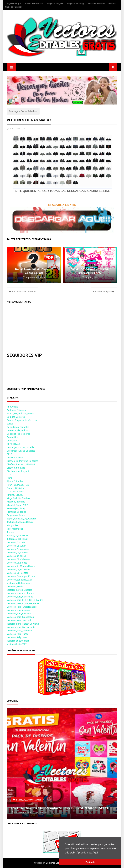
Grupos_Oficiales (15, 488)
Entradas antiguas (104, 292)
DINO (9, 454)
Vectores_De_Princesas (18, 570)
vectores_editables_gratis (19, 583)
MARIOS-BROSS (15, 495)
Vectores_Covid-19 (16, 542)
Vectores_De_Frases (17, 563)
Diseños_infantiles (16, 468)
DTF (9, 475)
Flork (9, 478)
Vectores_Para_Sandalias (20, 631)
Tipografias (13, 525)
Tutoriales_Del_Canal (17, 539)
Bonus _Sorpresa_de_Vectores (22, 420)
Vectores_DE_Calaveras (19, 559)
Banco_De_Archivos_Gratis (20, 413)
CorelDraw (12, 441)
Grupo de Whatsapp (76, 4)
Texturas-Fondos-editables (20, 522)
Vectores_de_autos (16, 556)
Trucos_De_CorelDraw (18, 536)
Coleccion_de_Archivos (18, 430)
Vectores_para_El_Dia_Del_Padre (23, 603)
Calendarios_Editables (18, 427)
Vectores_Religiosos (17, 637)
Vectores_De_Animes (17, 553)
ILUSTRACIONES (15, 492)
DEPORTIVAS (13, 444)
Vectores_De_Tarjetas (18, 573)
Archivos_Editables (16, 410)
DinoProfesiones (15, 458)
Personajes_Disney (16, 508)
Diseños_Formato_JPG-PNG (21, 464)
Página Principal (14, 4)
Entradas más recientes (23, 292)
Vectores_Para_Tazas (18, 634)
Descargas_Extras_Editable (20, 447)
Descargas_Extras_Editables (23, 111)
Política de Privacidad (34, 4)
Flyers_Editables (15, 481)
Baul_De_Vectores (16, 417)
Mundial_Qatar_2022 (17, 505)
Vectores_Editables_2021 (19, 580)
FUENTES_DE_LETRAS (18, 485)
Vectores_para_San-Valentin (21, 627)
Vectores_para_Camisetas (20, 597)
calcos (10, 424)
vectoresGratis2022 (17, 644)
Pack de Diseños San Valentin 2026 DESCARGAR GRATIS (60, 808)
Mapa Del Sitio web (97, 4)
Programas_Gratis (16, 515)
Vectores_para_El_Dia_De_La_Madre (25, 600)
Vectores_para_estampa (19, 610)
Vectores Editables (56, 863)
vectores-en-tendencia (18, 641)
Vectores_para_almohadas (20, 593)
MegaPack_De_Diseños (18, 498)
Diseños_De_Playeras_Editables (22, 461)
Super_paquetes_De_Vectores (22, 519)
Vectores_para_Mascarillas (20, 617)
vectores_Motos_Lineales (19, 590)
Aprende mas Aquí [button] (87, 853)
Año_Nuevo (13, 407)
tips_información (15, 529)
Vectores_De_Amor (16, 546)
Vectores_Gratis (15, 586)
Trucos (10, 532)
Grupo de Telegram (55, 4)
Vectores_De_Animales (18, 549)
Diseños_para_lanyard (18, 471)
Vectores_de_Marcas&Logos (21, 566)
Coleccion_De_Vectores (18, 434)
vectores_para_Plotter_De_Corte (23, 624)
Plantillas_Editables (16, 512)
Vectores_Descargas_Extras (21, 576)
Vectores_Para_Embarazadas (22, 607)
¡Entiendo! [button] (90, 862)
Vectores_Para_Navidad (19, 620)
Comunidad (13, 437)
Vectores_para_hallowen (19, 614)
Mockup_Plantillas (16, 502)
